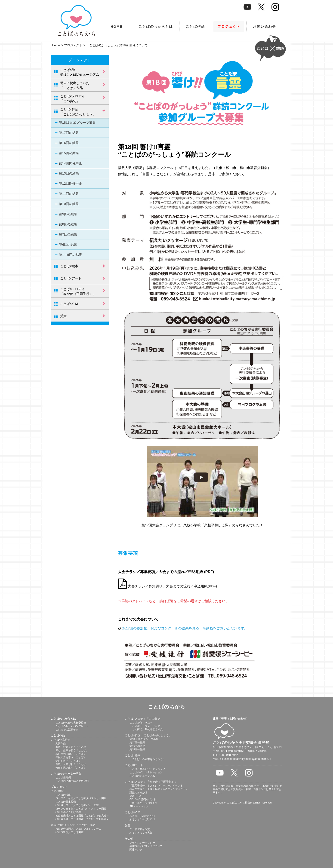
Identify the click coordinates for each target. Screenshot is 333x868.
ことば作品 (195, 26)
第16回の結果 (69, 143)
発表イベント (137, 796)
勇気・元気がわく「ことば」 (72, 764)
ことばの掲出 (63, 795)
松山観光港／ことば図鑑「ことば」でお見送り (82, 816)
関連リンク (136, 850)
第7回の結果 (68, 234)
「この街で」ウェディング (145, 726)
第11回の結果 (69, 194)
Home (56, 45)
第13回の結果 (69, 173)
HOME (117, 26)
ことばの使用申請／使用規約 (72, 781)
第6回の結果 (68, 245)
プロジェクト (229, 26)
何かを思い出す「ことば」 (71, 768)
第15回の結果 (69, 153)
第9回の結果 (68, 214)
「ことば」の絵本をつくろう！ (147, 759)
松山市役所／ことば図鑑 (69, 832)
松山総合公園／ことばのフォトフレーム (78, 829)
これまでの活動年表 (67, 730)
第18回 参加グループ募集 (77, 123)
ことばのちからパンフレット (72, 726)
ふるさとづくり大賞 (141, 833)
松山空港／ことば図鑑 (68, 812)
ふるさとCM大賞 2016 (142, 819)
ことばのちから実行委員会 (71, 723)
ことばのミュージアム (142, 776)
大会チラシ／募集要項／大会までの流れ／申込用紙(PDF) (167, 586)
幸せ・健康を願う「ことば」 (72, 750)
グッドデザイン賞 (140, 829)
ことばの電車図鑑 (66, 802)
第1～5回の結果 (71, 255)
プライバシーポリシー (142, 843)
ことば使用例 (63, 777)
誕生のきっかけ (138, 792)
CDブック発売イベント (143, 799)
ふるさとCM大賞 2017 (142, 816)
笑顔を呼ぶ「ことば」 (68, 761)
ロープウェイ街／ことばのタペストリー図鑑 (81, 798)
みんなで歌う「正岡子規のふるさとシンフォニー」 (159, 789)
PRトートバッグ (139, 806)
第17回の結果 (69, 133)
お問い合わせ (264, 26)
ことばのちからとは (156, 26)
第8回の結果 (68, 224)
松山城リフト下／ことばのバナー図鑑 (77, 805)
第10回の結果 (69, 204)
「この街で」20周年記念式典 (146, 729)
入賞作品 (61, 743)
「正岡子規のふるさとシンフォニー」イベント (156, 785)
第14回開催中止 (71, 163)
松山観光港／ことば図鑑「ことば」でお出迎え (82, 819)
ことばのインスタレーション (146, 772)
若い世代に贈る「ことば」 (71, 754)
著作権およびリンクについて (146, 846)
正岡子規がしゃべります (143, 803)
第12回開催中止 (71, 184)
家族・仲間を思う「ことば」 (72, 747)
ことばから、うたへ (141, 722)
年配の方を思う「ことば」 (71, 757)
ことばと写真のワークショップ (147, 769)
